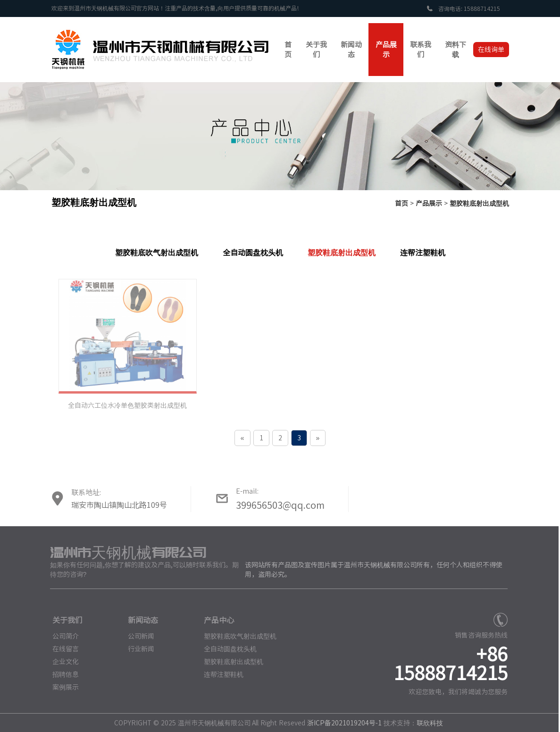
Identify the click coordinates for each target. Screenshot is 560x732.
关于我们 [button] (316, 50)
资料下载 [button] (456, 50)
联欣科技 (426, 723)
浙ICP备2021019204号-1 (341, 723)
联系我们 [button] (421, 50)
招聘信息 (62, 674)
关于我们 (64, 620)
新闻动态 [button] (351, 50)
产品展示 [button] (386, 50)
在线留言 (62, 648)
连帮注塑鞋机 (423, 252)
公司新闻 (138, 636)
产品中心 (215, 620)
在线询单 (491, 50)
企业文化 (62, 661)
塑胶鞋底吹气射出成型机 (157, 252)
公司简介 (62, 636)
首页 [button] (288, 50)
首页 (401, 203)
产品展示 (429, 203)
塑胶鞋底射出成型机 (479, 203)
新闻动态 (140, 620)
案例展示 (62, 687)
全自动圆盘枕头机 (253, 252)
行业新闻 (138, 648)
